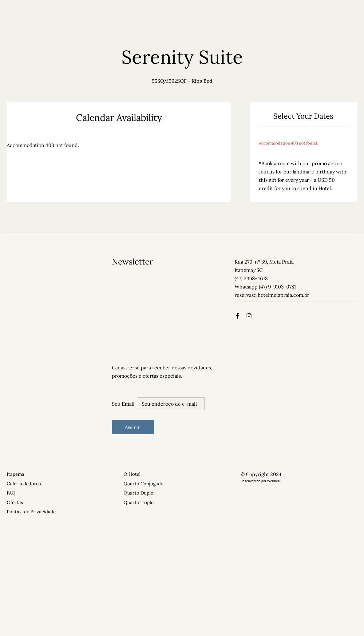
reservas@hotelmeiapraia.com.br (272, 295)
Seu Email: (158, 404)
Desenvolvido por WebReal (261, 481)
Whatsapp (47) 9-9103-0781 (265, 287)
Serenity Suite (182, 57)
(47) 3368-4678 (251, 278)
